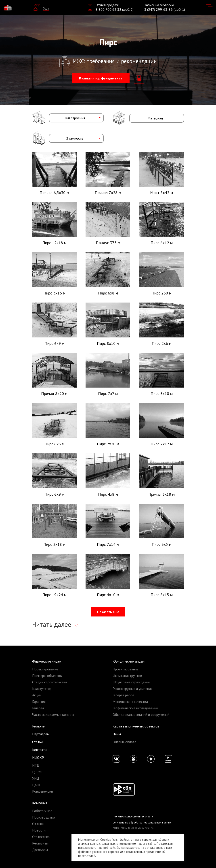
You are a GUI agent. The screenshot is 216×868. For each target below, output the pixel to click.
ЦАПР (37, 785)
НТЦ (36, 765)
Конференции (43, 791)
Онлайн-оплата (124, 742)
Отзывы (38, 824)
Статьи (37, 742)
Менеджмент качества (130, 702)
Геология (39, 726)
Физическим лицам (47, 661)
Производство (44, 817)
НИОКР (38, 757)
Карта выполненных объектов (136, 726)
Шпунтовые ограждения (131, 682)
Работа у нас (42, 811)
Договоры (40, 850)
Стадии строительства (50, 682)
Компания (40, 803)
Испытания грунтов (127, 676)
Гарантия (39, 702)
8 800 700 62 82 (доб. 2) (115, 9)
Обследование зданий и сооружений (141, 714)
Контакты (40, 750)
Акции (37, 695)
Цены (117, 734)
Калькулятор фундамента (101, 78)
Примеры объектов (47, 676)
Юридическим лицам (129, 661)
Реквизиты (40, 843)
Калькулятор (42, 689)
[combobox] (76, 118)
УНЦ (36, 778)
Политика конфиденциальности (133, 816)
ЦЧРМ (37, 772)
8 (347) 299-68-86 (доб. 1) (165, 9)
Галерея (38, 708)
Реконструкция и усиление (133, 689)
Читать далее (53, 624)
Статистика (41, 837)
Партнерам (41, 734)
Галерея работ (124, 695)
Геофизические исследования (135, 708)
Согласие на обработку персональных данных (142, 822)
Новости (39, 830)
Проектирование (45, 669)
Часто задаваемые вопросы (54, 714)
